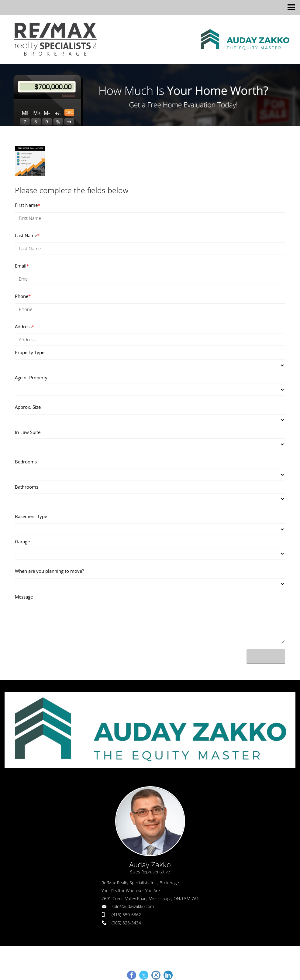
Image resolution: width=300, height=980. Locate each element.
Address (24, 326)
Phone (23, 296)
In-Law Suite (28, 432)
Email (22, 266)
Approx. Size (28, 407)
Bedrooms (26, 462)
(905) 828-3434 (126, 923)
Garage (22, 541)
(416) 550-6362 (126, 915)
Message (24, 597)
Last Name (27, 235)
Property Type (30, 352)
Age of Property (31, 377)
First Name (28, 205)
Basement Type (31, 516)
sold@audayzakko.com (133, 906)
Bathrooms (27, 487)
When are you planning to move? (49, 571)
